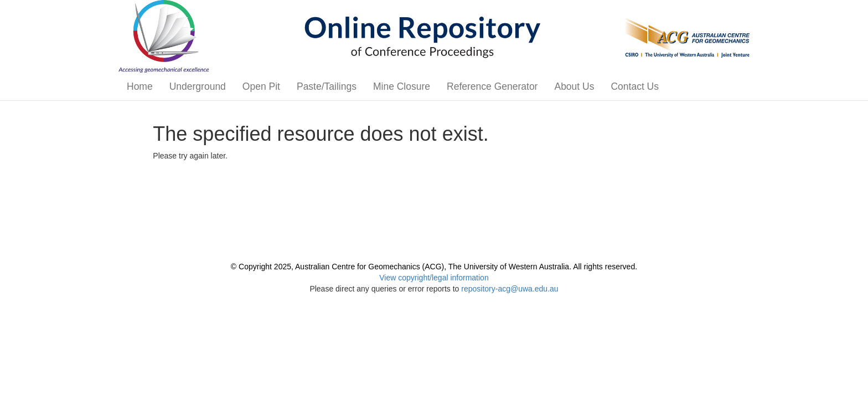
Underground (198, 86)
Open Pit (261, 86)
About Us (574, 86)
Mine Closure (402, 86)
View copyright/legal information (434, 278)
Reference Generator (492, 86)
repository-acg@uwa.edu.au (510, 289)
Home (140, 86)
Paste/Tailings (327, 86)
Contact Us (635, 86)
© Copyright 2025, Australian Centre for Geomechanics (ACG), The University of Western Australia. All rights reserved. (434, 267)
